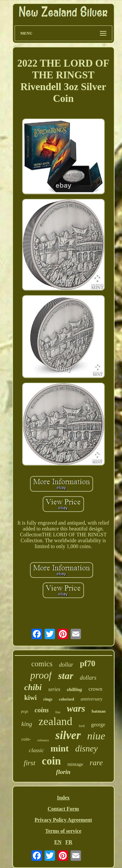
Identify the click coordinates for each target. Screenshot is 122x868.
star (66, 676)
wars (76, 708)
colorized (67, 699)
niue (96, 736)
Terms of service (63, 831)
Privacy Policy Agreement (63, 820)
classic (36, 750)
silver (68, 735)
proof (41, 675)
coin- (26, 739)
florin (63, 772)
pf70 (87, 663)
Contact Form (63, 809)
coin (52, 761)
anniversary (92, 699)
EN (58, 842)
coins (42, 710)
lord (82, 726)
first (29, 763)
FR (69, 842)
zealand (55, 721)
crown (95, 689)
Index (63, 798)
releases (43, 740)
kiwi (30, 698)
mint (60, 748)
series (54, 689)
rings (48, 699)
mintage (75, 764)
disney (86, 749)
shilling (74, 689)
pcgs (25, 711)
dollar (66, 665)
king (27, 724)
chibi (33, 687)
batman (99, 711)
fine (58, 712)
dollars (88, 678)
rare (96, 763)
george (98, 725)
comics (42, 664)
